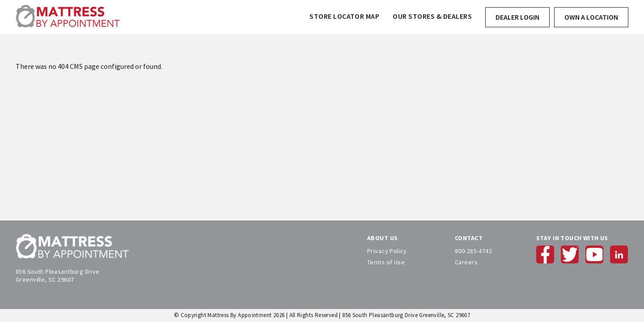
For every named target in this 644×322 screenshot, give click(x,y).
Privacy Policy (387, 251)
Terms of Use (386, 262)
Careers (466, 262)
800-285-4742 (473, 251)
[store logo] (68, 17)
